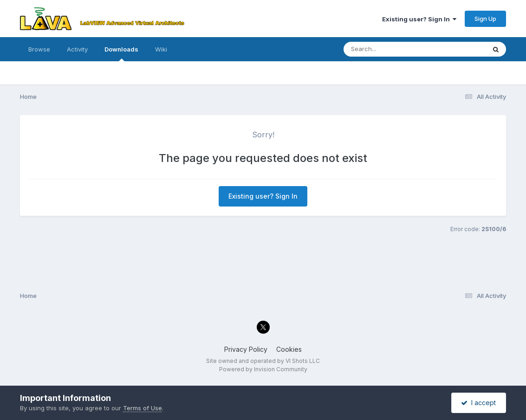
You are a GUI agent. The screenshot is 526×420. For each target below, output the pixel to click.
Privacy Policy (246, 349)
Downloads (121, 53)
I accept (478, 403)
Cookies (289, 349)
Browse (39, 49)
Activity (77, 49)
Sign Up (485, 19)
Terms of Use (143, 408)
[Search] (389, 49)
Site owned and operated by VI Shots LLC (263, 361)
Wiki (161, 49)
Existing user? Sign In (419, 19)
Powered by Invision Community (263, 369)
